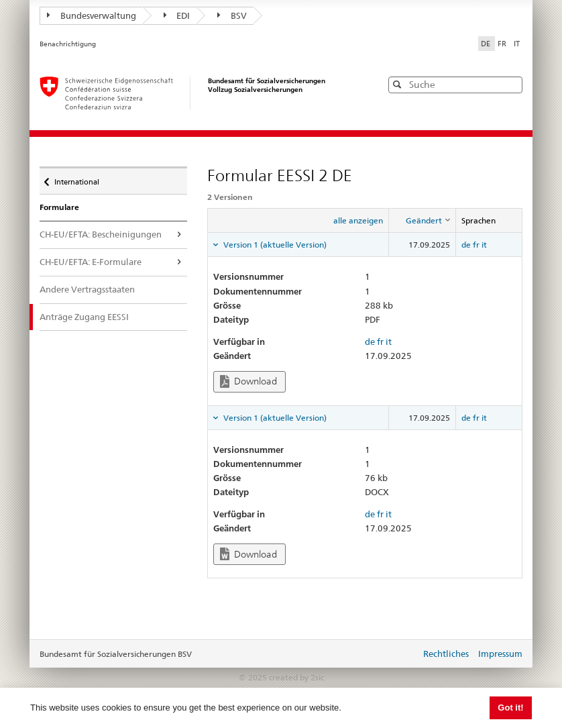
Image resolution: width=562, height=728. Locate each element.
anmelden (400, 655)
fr (476, 245)
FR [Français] (503, 44)
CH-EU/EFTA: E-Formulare (91, 262)
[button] (511, 84)
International (76, 178)
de (466, 245)
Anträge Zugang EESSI (94, 316)
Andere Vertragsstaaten (87, 289)
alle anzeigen (358, 220)
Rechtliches (446, 654)
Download (248, 381)
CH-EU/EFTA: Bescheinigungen (101, 234)
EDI (177, 15)
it (484, 245)
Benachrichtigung (68, 44)
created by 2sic (296, 677)
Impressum (500, 654)
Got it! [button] (510, 708)
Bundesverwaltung (92, 15)
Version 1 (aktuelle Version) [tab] (274, 245)
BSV (232, 15)
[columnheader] (423, 221)
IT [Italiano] (517, 44)
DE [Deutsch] (487, 44)
